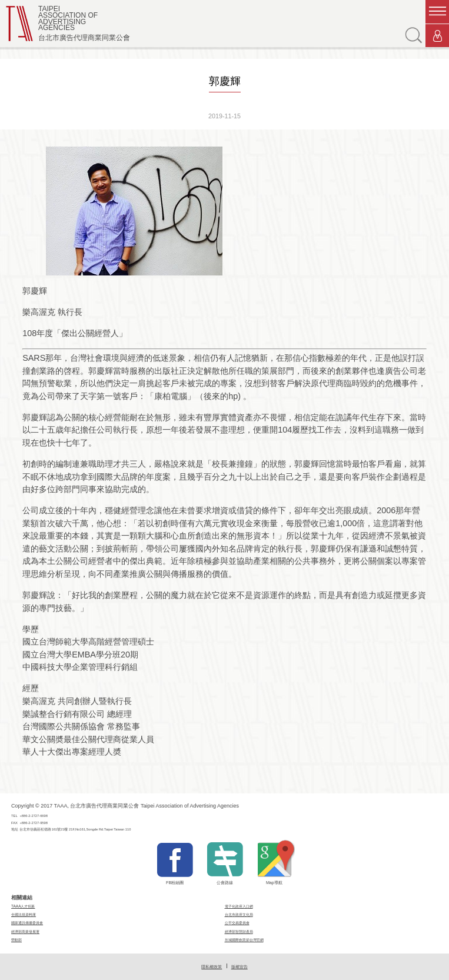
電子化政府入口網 (239, 906)
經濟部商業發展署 (25, 931)
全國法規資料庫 (24, 914)
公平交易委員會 (237, 923)
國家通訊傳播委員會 (27, 923)
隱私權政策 (212, 967)
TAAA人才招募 (23, 906)
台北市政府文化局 (239, 914)
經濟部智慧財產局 (239, 931)
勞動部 (16, 940)
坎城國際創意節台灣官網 (244, 940)
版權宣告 (240, 967)
